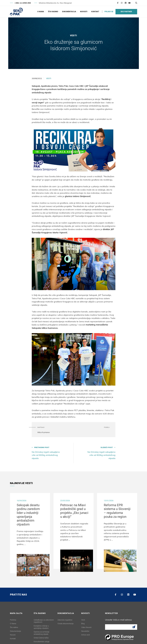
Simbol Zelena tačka (41, 637)
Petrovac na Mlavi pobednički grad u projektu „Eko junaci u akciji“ (75, 511)
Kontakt (95, 12)
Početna (13, 619)
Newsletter (85, 630)
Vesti (49, 78)
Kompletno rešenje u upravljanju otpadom (41, 626)
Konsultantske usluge (42, 641)
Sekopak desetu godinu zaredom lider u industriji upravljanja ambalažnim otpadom (29, 515)
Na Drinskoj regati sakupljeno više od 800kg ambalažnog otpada (47, 453)
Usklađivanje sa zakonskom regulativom (44, 620)
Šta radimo (53, 12)
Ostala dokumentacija (65, 623)
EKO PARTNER (126, 12)
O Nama (41, 12)
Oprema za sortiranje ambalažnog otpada (41, 632)
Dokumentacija (69, 12)
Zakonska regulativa (65, 619)
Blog (83, 623)
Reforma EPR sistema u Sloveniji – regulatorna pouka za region (118, 511)
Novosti (84, 12)
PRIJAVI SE (109, 12)
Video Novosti (86, 626)
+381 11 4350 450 (23, 3)
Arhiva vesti (86, 634)
